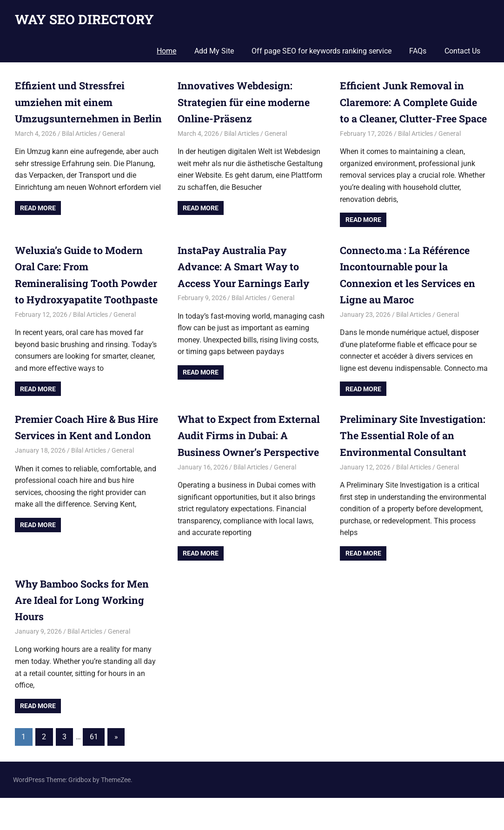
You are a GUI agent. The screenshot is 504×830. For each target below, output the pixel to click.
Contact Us (462, 51)
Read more (38, 224)
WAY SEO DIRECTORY (84, 19)
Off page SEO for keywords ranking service (322, 51)
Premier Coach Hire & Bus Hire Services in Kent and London (77, 452)
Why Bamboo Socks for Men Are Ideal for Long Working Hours (84, 632)
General (113, 150)
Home (166, 51)
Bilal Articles (79, 150)
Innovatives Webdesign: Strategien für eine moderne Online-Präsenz (246, 102)
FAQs (418, 51)
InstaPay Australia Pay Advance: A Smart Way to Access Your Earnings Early (245, 283)
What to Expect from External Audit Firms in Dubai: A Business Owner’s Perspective (251, 452)
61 (94, 769)
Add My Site (214, 51)
